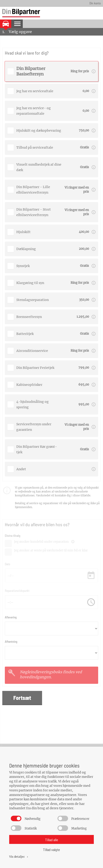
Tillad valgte (51, 850)
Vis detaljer (19, 857)
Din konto (95, 3)
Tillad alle (52, 840)
